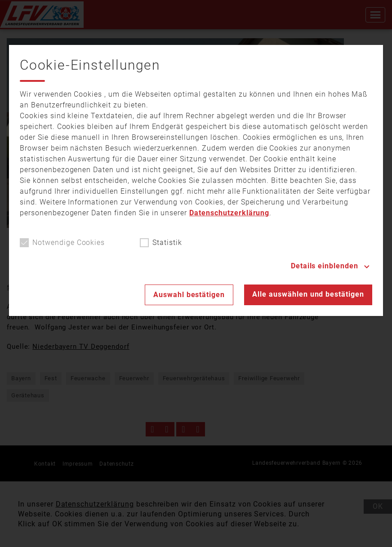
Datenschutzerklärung (229, 213)
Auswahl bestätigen (189, 295)
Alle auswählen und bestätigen (308, 294)
